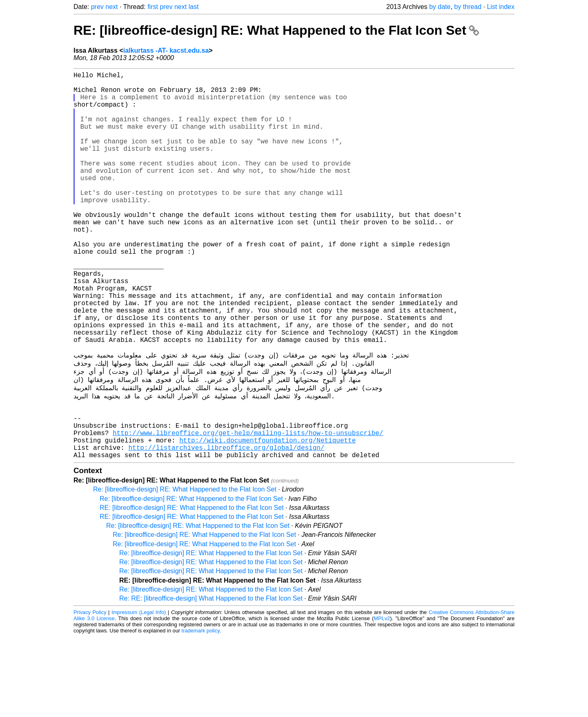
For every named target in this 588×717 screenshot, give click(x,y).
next (111, 7)
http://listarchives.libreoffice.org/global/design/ (226, 526)
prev (97, 7)
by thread (468, 7)
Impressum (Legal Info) (139, 692)
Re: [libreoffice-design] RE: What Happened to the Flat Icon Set (185, 569)
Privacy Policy (90, 692)
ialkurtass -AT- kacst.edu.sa (166, 50)
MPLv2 (382, 698)
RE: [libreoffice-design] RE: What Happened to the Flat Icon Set (276, 30)
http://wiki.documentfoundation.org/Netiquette (267, 517)
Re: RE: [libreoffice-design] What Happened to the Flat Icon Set (211, 678)
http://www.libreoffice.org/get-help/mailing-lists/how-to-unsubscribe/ (248, 508)
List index (501, 7)
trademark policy (201, 711)
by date (440, 7)
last (194, 7)
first (153, 7)
